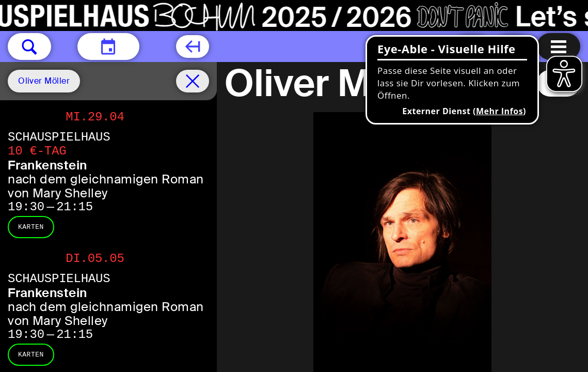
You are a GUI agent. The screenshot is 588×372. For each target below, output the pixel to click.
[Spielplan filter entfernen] (193, 81)
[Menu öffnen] (559, 47)
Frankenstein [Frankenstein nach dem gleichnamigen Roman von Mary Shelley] (47, 165)
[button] (29, 47)
